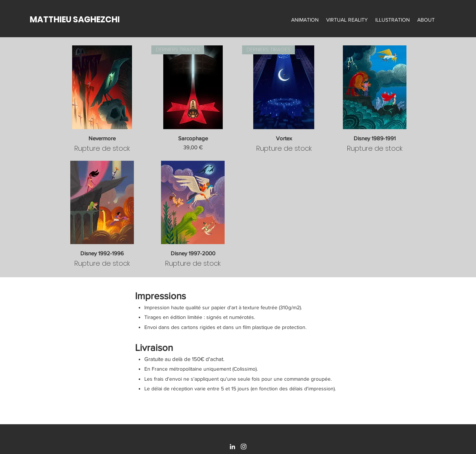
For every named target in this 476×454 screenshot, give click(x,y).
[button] (305, 20)
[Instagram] (244, 447)
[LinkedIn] (232, 447)
